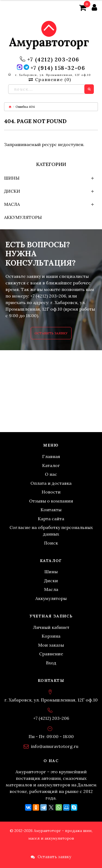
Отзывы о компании (51, 501)
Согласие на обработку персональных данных (51, 531)
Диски (12, 191)
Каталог (51, 465)
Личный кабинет (51, 627)
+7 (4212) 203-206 (53, 60)
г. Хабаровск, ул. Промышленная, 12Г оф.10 (53, 75)
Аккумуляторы (23, 217)
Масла (12, 204)
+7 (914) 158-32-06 (58, 68)
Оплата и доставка (51, 483)
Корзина (51, 636)
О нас (51, 474)
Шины (12, 178)
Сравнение (51, 654)
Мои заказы (51, 645)
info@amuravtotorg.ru (55, 746)
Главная (51, 456)
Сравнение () (50, 79)
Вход (51, 663)
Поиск (51, 543)
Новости (51, 492)
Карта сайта (51, 519)
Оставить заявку (51, 333)
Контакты (51, 510)
